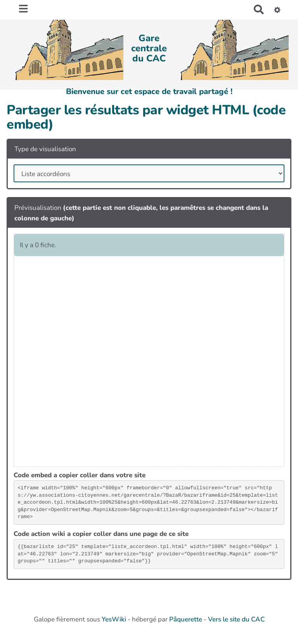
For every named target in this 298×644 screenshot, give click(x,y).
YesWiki (114, 619)
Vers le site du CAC (236, 619)
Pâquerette (186, 619)
